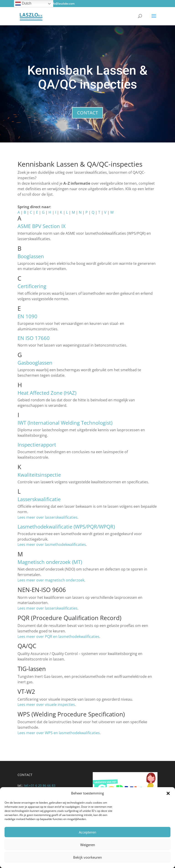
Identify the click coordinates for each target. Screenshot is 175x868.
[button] (168, 793)
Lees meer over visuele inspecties (46, 705)
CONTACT (87, 113)
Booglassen (31, 256)
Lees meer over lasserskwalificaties (48, 517)
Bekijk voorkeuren (87, 857)
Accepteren (87, 832)
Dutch (23, 4)
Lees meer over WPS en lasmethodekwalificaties (59, 733)
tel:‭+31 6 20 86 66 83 (40, 785)
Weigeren (88, 845)
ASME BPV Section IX (42, 226)
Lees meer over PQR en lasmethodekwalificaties (58, 637)
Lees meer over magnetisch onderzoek (51, 580)
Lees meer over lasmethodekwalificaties (52, 544)
